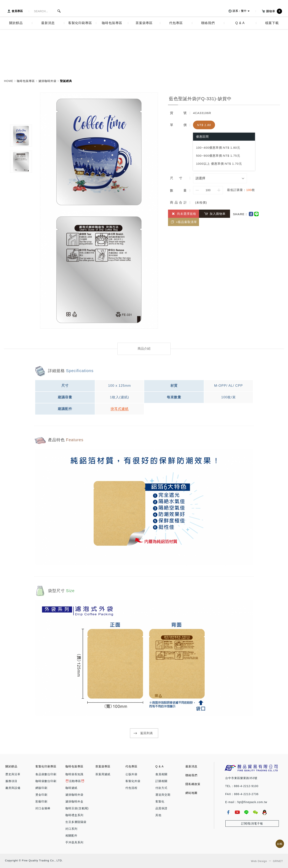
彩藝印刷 (41, 801)
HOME (9, 81)
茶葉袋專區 (103, 766)
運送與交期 (163, 795)
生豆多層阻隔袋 (76, 822)
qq (264, 812)
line (246, 812)
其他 (158, 815)
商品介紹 (144, 349)
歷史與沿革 (13, 774)
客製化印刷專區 (46, 766)
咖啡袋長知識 (74, 774)
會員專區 (14, 11)
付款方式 (161, 788)
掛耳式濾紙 (120, 409)
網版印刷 (41, 788)
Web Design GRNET (267, 861)
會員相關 (161, 774)
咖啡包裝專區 (26, 81)
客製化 (160, 801)
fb (228, 812)
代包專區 (131, 766)
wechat (255, 812)
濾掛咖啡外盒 (74, 801)
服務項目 (11, 781)
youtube (237, 812)
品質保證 (161, 808)
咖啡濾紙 (71, 788)
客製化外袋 (133, 781)
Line (256, 214)
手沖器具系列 (74, 842)
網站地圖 (191, 793)
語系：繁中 (237, 11)
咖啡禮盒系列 (74, 815)
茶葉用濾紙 (103, 774)
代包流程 (131, 788)
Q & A (160, 766)
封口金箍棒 (43, 808)
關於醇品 (11, 766)
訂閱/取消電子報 (252, 824)
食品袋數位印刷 (46, 774)
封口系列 (71, 829)
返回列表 (147, 733)
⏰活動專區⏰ (75, 781)
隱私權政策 (193, 784)
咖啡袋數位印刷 (46, 781)
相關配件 (71, 836)
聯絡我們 (191, 775)
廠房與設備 (13, 788)
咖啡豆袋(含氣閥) (77, 808)
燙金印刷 (41, 795)
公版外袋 (131, 774)
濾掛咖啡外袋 (47, 81)
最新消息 (191, 766)
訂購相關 (161, 781)
